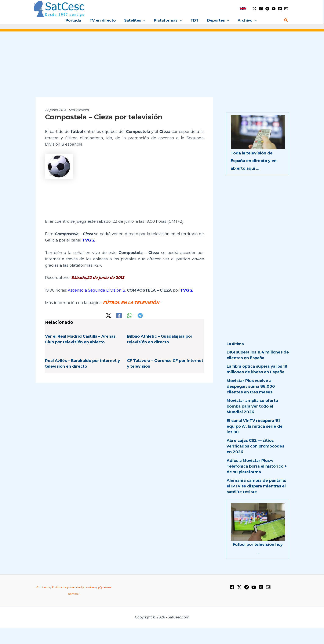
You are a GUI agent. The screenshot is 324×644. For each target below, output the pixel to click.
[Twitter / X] (255, 9)
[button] (145, 20)
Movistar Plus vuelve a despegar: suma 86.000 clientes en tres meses (251, 386)
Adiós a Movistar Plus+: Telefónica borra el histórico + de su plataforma (257, 466)
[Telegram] (267, 9)
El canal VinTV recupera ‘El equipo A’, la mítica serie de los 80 (255, 426)
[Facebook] (261, 9)
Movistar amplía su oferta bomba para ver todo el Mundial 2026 (252, 406)
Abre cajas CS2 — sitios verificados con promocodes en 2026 (255, 446)
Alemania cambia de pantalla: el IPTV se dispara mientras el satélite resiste (256, 486)
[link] (243, 9)
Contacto (43, 587)
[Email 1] (286, 9)
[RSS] (280, 9)
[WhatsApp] (130, 315)
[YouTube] (274, 9)
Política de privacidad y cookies (74, 587)
